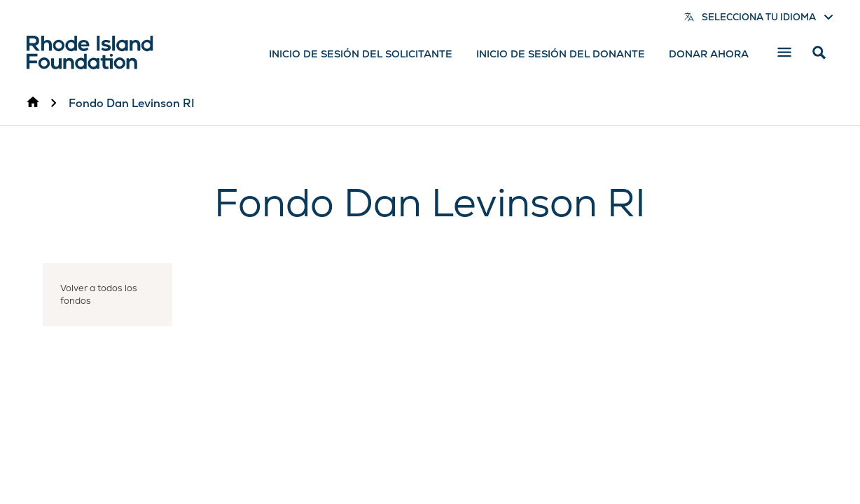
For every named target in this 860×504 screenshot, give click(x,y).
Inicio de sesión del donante (561, 54)
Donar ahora (709, 54)
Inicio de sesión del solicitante (361, 54)
